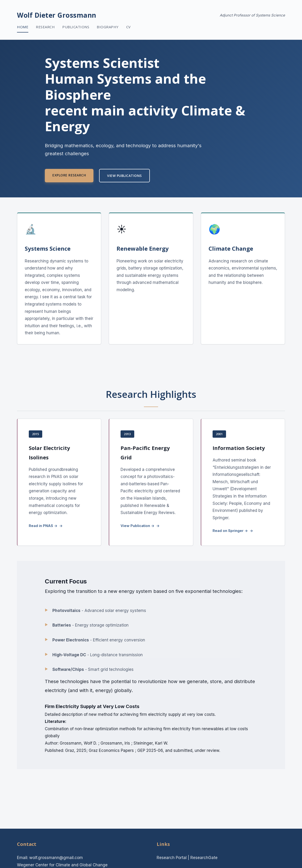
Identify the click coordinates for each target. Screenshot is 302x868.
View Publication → (137, 526)
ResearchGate (204, 858)
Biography (108, 27)
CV (128, 27)
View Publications (124, 176)
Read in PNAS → (43, 526)
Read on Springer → (230, 532)
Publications (76, 27)
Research (45, 27)
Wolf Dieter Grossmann (57, 15)
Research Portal (172, 858)
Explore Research (69, 175)
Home (23, 27)
